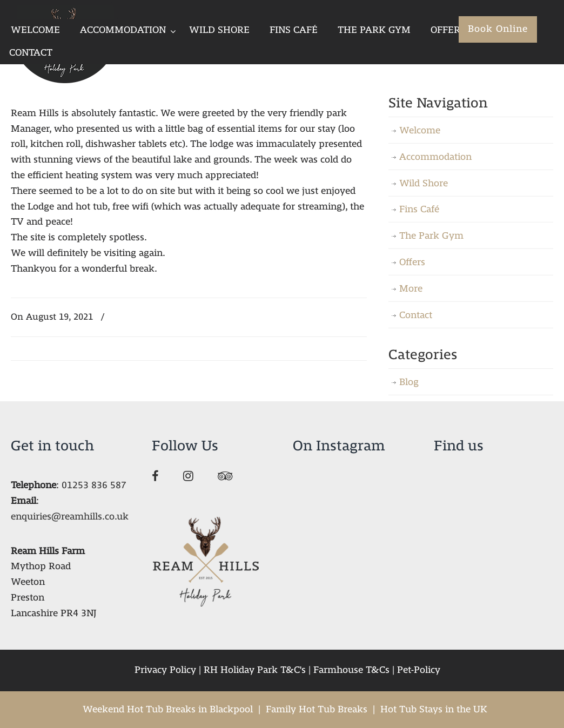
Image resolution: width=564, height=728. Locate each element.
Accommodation (435, 157)
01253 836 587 (94, 485)
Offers (412, 262)
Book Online (498, 29)
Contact (416, 315)
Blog (409, 382)
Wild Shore (424, 183)
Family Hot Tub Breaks (317, 709)
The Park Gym (431, 236)
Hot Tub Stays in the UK (434, 709)
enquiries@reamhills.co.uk (70, 517)
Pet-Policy (419, 670)
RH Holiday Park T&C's (255, 670)
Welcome (420, 130)
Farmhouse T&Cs (351, 670)
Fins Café (419, 209)
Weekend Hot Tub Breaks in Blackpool (168, 709)
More (411, 289)
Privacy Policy (165, 670)
